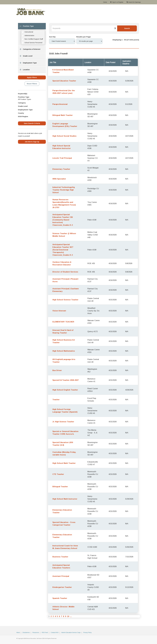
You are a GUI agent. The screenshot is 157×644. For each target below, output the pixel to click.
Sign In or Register (117, 2)
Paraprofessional (60, 104)
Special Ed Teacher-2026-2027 (66, 380)
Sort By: (52, 37)
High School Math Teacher (64, 463)
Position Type (26, 27)
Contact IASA (55, 633)
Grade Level (25, 56)
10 (68, 616)
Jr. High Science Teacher (63, 422)
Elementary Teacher (61, 169)
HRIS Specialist (59, 179)
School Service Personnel (33, 43)
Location (24, 70)
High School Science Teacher (65, 300)
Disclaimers (26, 633)
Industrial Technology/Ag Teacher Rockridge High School (64, 190)
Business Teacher (60, 557)
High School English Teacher (65, 390)
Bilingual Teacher (60, 487)
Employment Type (27, 63)
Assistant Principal (61, 576)
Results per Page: (84, 37)
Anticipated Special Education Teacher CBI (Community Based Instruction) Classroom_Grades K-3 (63, 220)
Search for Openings (134, 2)
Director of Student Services (65, 272)
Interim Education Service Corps (71, 633)
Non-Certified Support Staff (34, 39)
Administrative (29, 36)
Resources (36, 633)
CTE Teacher (58, 474)
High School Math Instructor (65, 499)
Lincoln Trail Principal (62, 158)
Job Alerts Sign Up (32, 142)
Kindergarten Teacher (62, 587)
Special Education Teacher (64, 81)
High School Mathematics (64, 351)
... (71, 616)
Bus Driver (57, 370)
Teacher (56, 400)
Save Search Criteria (32, 123)
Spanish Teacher (60, 598)
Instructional (29, 32)
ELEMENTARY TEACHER (63, 322)
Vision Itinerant (59, 311)
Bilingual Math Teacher (63, 115)
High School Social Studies (64, 136)
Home (105, 2)
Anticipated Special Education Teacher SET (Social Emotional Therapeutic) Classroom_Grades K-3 (63, 250)
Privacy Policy (87, 633)
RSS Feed (45, 633)
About (18, 633)
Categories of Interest (29, 50)
